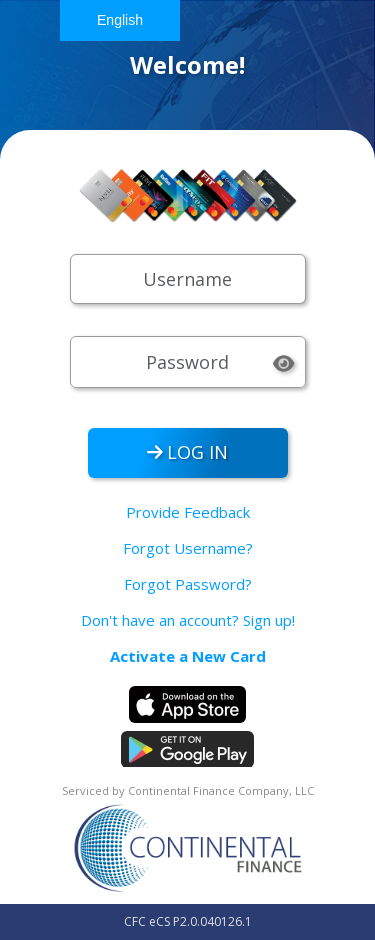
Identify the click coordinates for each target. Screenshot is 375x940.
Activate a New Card (188, 656)
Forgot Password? (188, 584)
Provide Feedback (188, 512)
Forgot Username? (188, 548)
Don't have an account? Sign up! (188, 620)
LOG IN (188, 452)
